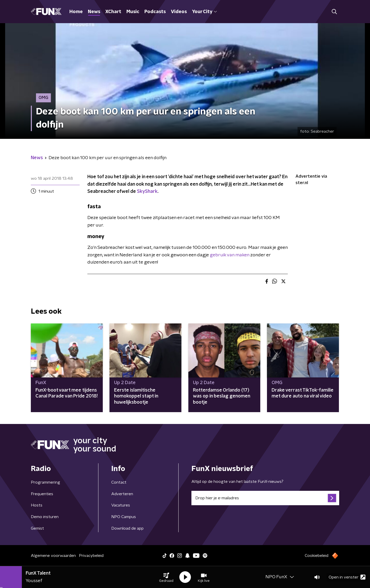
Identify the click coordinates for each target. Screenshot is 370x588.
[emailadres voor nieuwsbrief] (265, 498)
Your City (204, 12)
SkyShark (147, 192)
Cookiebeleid (317, 556)
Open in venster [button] (347, 577)
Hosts (37, 505)
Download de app (127, 528)
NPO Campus (124, 517)
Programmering (45, 482)
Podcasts (155, 12)
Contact (119, 482)
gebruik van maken (230, 255)
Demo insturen (45, 517)
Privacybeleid (91, 556)
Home (76, 12)
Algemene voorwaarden (53, 556)
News (94, 12)
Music (133, 12)
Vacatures (121, 505)
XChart (113, 12)
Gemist (37, 528)
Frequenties (42, 494)
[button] (166, 577)
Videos (179, 12)
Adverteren (122, 494)
